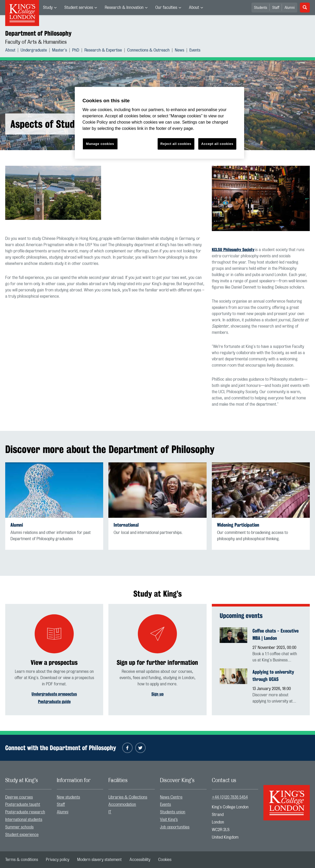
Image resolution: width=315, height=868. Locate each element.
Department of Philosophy (38, 33)
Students (261, 8)
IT (110, 812)
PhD (76, 50)
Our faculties (166, 8)
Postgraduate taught (23, 805)
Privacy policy (58, 860)
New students (68, 797)
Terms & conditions (22, 860)
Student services (79, 8)
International (126, 525)
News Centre (171, 797)
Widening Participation (238, 525)
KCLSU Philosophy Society (233, 250)
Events (195, 50)
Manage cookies (100, 144)
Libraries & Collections (128, 797)
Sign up (157, 694)
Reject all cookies (176, 144)
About (194, 8)
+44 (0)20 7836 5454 (230, 797)
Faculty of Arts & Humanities (36, 42)
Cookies (165, 860)
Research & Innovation (124, 8)
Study (48, 8)
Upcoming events (241, 616)
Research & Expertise (103, 50)
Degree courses (19, 797)
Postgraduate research (25, 812)
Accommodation (122, 805)
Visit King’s (169, 820)
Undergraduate (34, 50)
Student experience (22, 835)
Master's (60, 50)
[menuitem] (50, 8)
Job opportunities (175, 827)
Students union (173, 812)
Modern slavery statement (99, 860)
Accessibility (140, 860)
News (180, 50)
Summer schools (19, 827)
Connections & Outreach (148, 50)
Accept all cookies (217, 144)
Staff (276, 8)
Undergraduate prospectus (54, 694)
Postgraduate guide (54, 702)
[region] (159, 123)
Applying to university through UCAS (273, 675)
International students (24, 820)
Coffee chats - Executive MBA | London (276, 634)
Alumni (290, 8)
